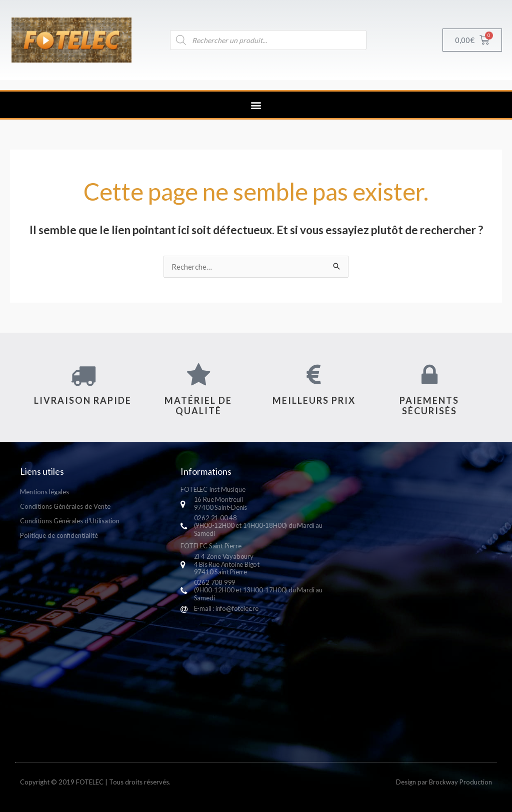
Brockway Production (460, 782)
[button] (256, 105)
